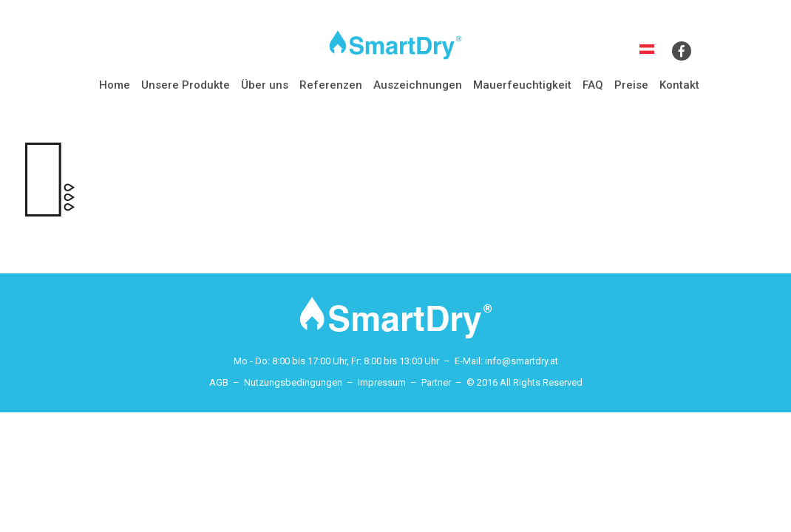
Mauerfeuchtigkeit (522, 85)
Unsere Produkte (186, 85)
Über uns (265, 85)
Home (115, 85)
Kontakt (679, 85)
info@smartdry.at (522, 361)
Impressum (382, 382)
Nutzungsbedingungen (293, 382)
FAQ (593, 85)
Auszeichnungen (418, 85)
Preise (631, 85)
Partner (436, 382)
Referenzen (331, 85)
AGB (219, 382)
